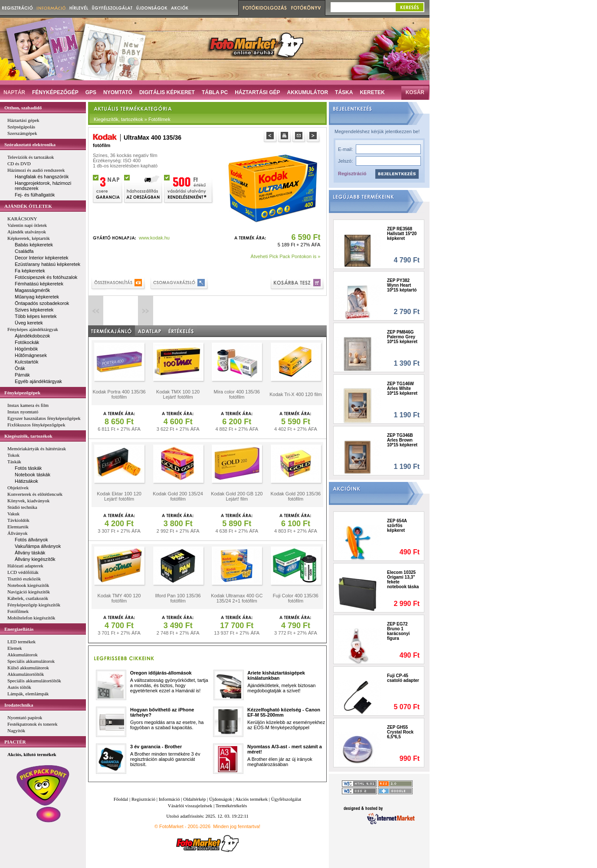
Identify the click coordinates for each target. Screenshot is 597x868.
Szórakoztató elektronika (30, 144)
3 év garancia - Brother (156, 747)
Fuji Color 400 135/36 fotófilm (296, 598)
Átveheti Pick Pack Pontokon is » (286, 256)
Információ (169, 799)
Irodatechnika (19, 705)
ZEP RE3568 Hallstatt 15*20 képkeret (402, 234)
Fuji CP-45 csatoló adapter (403, 678)
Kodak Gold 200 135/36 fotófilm (296, 496)
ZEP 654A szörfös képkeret (397, 526)
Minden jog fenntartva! (237, 826)
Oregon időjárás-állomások (161, 673)
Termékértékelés (231, 806)
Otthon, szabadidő (23, 108)
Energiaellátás (19, 629)
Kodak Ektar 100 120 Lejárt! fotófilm (119, 496)
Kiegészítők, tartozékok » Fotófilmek (132, 119)
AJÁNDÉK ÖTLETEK (28, 206)
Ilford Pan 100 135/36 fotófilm (178, 598)
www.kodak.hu (154, 238)
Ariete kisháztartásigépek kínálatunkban (276, 675)
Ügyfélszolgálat (286, 799)
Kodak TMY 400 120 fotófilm (119, 598)
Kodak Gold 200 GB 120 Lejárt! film (237, 496)
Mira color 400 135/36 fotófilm (237, 394)
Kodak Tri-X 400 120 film (295, 394)
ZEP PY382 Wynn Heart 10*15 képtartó (402, 285)
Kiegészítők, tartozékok (28, 436)
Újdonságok (221, 799)
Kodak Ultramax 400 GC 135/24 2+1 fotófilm (237, 598)
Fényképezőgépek (22, 393)
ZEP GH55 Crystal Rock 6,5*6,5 (400, 732)
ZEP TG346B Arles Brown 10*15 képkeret (402, 440)
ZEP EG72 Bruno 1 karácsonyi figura (398, 631)
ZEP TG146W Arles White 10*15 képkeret (402, 388)
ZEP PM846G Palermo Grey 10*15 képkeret (402, 337)
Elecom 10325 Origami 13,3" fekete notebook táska (403, 580)
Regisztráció (352, 174)
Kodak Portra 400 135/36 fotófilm (119, 394)
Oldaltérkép (194, 799)
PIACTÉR (15, 742)
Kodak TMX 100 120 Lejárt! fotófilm (178, 394)
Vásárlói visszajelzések (190, 806)
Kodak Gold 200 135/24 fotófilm (178, 496)
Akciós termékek (251, 799)
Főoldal (121, 799)
